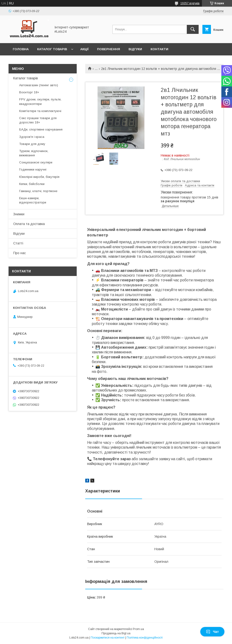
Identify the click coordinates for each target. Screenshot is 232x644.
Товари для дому (32, 144)
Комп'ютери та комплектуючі (40, 111)
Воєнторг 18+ (29, 92)
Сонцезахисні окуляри (36, 162)
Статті (18, 243)
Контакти (159, 49)
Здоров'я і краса (32, 137)
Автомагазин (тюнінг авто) (39, 85)
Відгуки (135, 49)
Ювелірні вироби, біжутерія (39, 177)
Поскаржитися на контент (108, 638)
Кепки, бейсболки (32, 184)
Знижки (19, 214)
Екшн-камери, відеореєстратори (33, 200)
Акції (84, 49)
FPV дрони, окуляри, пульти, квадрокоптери (40, 101)
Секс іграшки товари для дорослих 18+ (38, 120)
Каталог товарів (52, 49)
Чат (212, 632)
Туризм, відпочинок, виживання (34, 153)
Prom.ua (138, 629)
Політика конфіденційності (145, 638)
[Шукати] (193, 29)
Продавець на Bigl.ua (116, 633)
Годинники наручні (33, 169)
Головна (21, 49)
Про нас (20, 253)
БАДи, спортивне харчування (41, 129)
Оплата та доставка (29, 224)
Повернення (109, 49)
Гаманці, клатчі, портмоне (38, 191)
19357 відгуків (190, 3)
